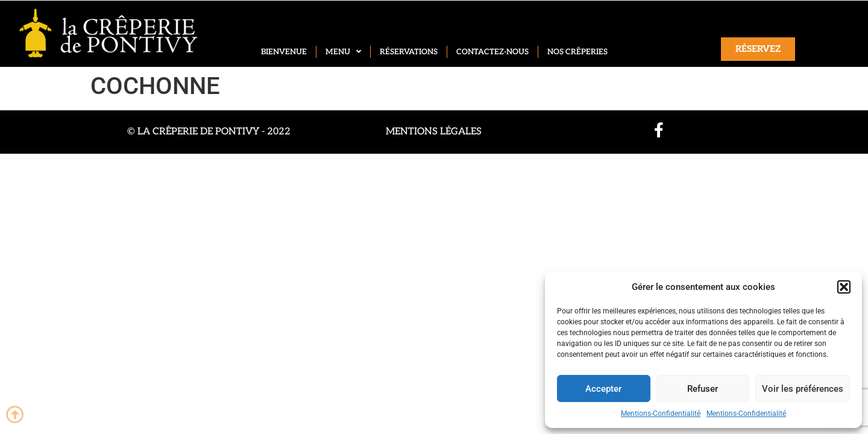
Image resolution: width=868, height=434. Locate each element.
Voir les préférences (803, 389)
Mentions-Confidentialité (661, 414)
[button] (844, 287)
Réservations (409, 52)
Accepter (603, 389)
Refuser (703, 389)
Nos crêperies (577, 52)
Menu (343, 52)
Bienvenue (284, 52)
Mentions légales (434, 132)
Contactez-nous (492, 52)
